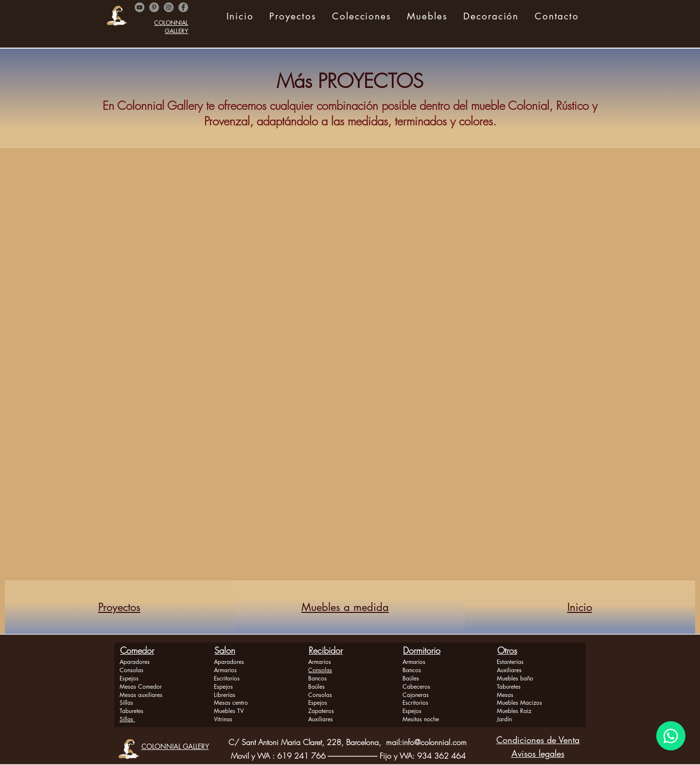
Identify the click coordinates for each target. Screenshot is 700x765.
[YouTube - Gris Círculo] (140, 7)
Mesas (505, 695)
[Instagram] (169, 7)
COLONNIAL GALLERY (171, 27)
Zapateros (321, 711)
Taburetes (131, 711)
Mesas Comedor (141, 687)
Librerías (225, 695)
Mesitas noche (421, 719)
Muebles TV (229, 711)
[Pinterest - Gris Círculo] (154, 7)
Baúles (316, 687)
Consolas (131, 670)
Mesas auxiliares (141, 695)
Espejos (129, 678)
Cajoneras (416, 695)
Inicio (580, 607)
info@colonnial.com (434, 742)
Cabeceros (416, 687)
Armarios (225, 670)
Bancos (317, 678)
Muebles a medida (345, 607)
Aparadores (135, 662)
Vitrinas (223, 719)
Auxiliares (321, 719)
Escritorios (227, 678)
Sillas (126, 703)
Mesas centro (231, 703)
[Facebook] (183, 7)
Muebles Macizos (519, 703)
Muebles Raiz (514, 711)
